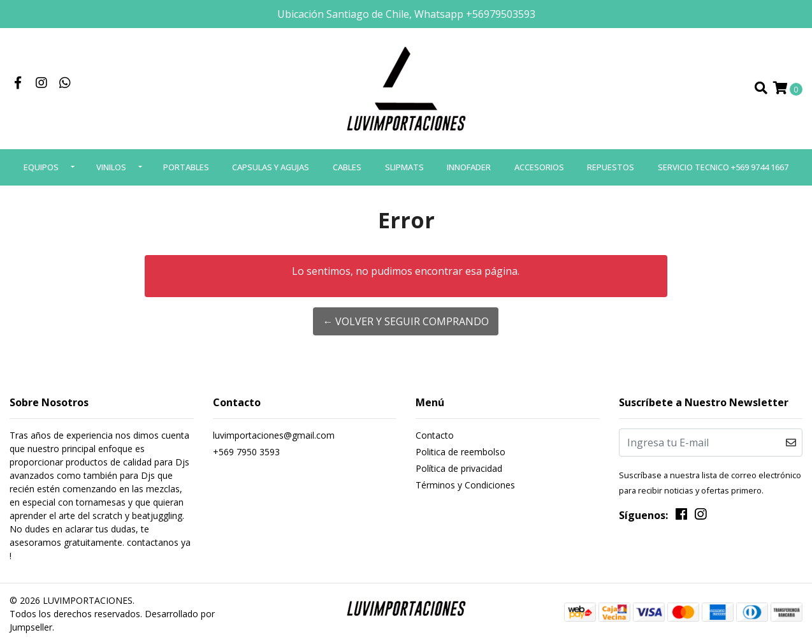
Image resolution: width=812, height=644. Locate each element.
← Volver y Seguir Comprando (406, 321)
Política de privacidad (459, 468)
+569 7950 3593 (246, 452)
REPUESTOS (611, 167)
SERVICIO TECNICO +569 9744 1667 (723, 167)
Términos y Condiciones (465, 485)
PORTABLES (186, 167)
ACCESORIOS (539, 167)
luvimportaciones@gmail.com (274, 435)
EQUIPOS (41, 167)
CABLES (347, 167)
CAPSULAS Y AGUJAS (271, 167)
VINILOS (111, 167)
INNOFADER (469, 167)
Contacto (435, 435)
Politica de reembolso (460, 452)
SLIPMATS (404, 167)
